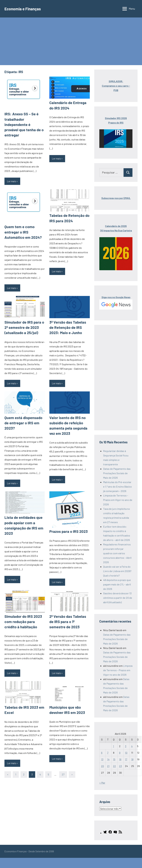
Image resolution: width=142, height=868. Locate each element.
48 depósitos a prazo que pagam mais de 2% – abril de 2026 (117, 584)
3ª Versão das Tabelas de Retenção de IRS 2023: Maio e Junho (68, 319)
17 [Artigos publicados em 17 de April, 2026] (126, 759)
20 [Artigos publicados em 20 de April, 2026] (103, 766)
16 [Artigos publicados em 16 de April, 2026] (120, 759)
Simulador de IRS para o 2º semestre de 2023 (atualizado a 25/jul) (25, 319)
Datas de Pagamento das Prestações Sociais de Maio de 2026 (117, 473)
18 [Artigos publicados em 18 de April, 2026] (132, 759)
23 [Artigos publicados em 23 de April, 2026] (120, 766)
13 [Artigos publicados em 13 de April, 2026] (102, 759)
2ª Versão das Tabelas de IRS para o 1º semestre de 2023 (69, 606)
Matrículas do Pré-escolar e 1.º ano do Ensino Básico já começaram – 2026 (117, 487)
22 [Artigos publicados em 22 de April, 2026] (114, 766)
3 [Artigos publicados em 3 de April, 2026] (126, 746)
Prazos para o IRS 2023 (67, 517)
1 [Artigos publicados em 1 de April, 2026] (114, 746)
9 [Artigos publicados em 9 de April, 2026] (120, 753)
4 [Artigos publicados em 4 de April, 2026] (132, 746)
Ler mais (11, 174)
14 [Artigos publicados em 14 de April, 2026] (108, 759)
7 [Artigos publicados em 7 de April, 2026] (108, 753)
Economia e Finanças (25, 9)
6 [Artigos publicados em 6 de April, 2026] (102, 753)
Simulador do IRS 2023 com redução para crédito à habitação (24, 606)
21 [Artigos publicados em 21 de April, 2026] (108, 766)
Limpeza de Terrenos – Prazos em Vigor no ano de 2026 (118, 500)
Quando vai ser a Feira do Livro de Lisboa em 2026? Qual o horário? (117, 571)
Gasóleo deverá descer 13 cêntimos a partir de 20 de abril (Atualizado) (118, 598)
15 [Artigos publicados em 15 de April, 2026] (114, 759)
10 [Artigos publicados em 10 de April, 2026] (126, 753)
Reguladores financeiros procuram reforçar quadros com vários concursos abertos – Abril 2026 (117, 553)
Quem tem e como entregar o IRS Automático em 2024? (21, 225)
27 (63, 758)
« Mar (102, 783)
